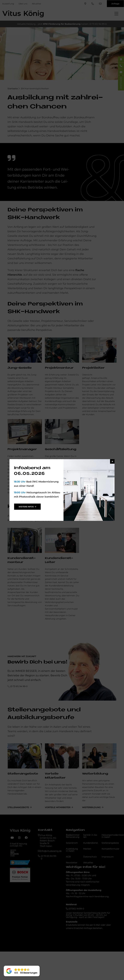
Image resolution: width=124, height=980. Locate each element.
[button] (22, 971)
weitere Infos (26, 507)
